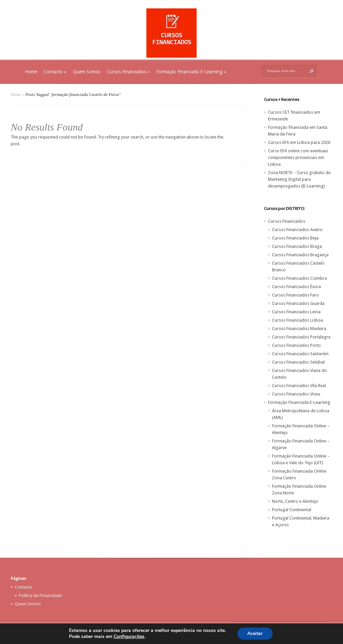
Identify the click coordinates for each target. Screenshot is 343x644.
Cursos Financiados (128, 72)
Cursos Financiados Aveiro (297, 230)
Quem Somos (87, 72)
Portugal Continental (292, 510)
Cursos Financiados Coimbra (299, 278)
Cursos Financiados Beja (295, 238)
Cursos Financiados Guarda (298, 303)
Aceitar (255, 633)
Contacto (55, 72)
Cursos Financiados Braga (297, 246)
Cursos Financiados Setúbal (298, 362)
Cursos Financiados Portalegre (301, 337)
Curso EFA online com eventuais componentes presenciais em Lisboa (298, 157)
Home (31, 72)
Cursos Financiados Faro (295, 295)
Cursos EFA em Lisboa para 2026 (299, 142)
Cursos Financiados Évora (296, 287)
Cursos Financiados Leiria (296, 312)
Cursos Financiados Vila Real (299, 386)
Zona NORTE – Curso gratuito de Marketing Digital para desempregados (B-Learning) (299, 179)
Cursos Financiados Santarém (300, 354)
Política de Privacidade (40, 596)
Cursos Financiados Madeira (299, 329)
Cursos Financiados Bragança (300, 255)
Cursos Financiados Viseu (296, 394)
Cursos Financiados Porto (296, 345)
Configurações (129, 637)
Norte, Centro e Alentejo (295, 501)
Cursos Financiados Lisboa (297, 320)
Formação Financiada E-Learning (191, 72)
